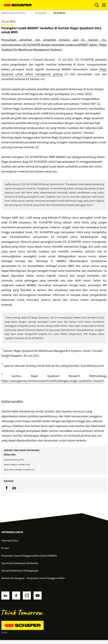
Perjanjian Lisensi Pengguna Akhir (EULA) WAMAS (29, 556)
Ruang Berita (41, 13)
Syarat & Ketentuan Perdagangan (20, 571)
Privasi (5, 548)
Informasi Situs (10, 541)
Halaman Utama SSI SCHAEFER (15, 13)
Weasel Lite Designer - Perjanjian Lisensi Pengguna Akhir (33, 578)
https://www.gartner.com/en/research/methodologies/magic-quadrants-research (53, 381)
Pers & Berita (59, 13)
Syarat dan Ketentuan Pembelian (20, 563)
